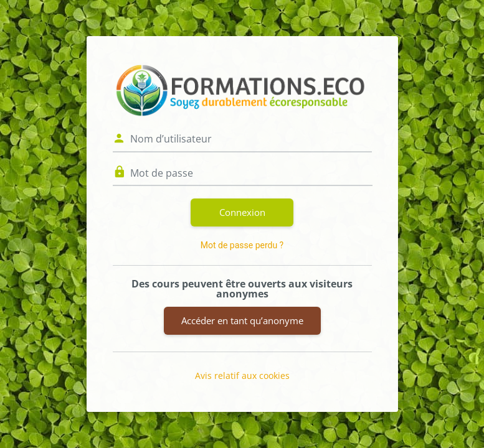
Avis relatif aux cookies (242, 376)
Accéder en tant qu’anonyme (242, 320)
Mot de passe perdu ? (242, 245)
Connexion (242, 212)
